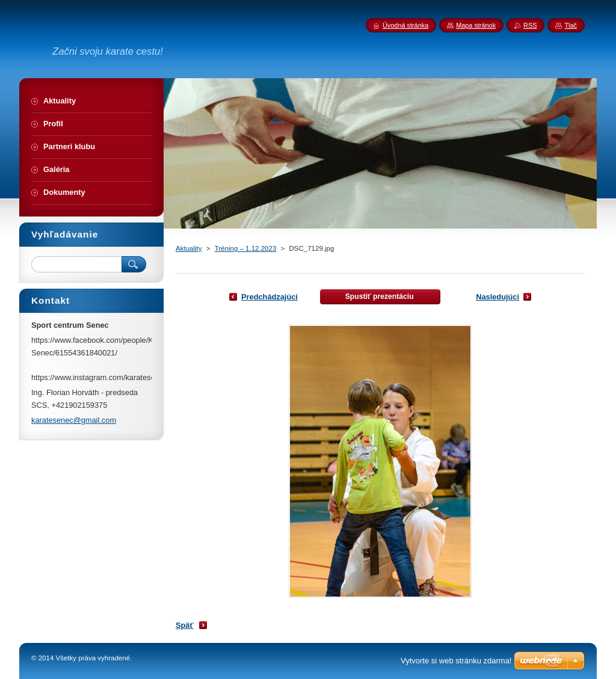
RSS (530, 25)
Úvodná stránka (405, 25)
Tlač (571, 25)
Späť (185, 625)
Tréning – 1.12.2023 (246, 248)
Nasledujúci (497, 297)
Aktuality (189, 248)
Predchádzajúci (269, 297)
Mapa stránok (476, 25)
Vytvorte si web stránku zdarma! (456, 661)
